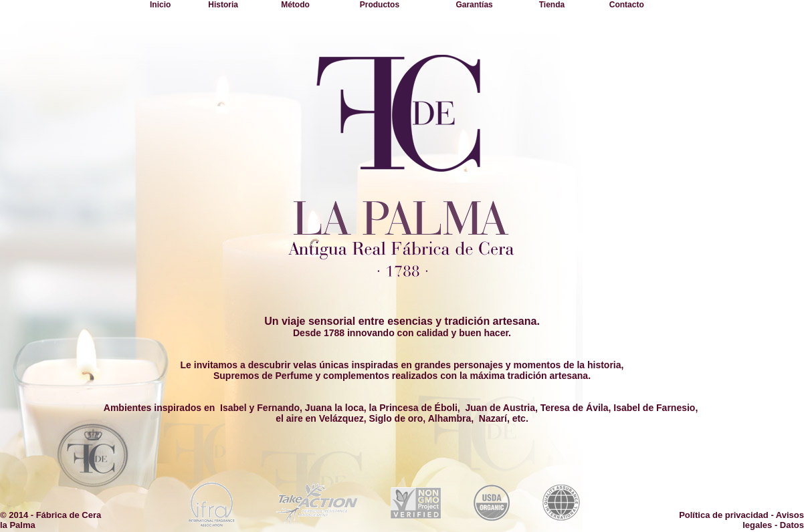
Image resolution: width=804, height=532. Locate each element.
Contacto (627, 5)
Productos (380, 5)
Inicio (160, 5)
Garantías (474, 5)
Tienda (552, 5)
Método (295, 5)
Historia (223, 5)
